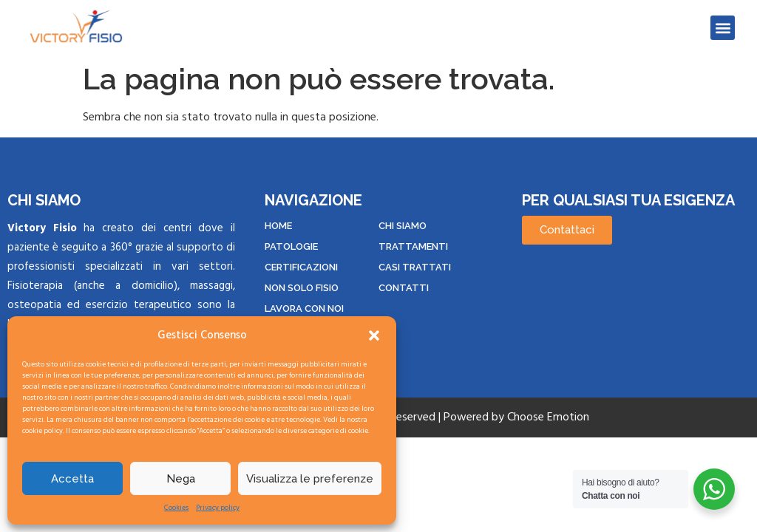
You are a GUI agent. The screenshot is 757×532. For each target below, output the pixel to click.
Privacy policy (218, 508)
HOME (278, 226)
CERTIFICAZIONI (301, 267)
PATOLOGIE (291, 246)
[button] (374, 335)
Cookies (176, 508)
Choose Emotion (548, 417)
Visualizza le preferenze (310, 479)
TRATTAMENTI (413, 246)
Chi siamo (403, 226)
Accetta (72, 479)
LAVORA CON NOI (304, 308)
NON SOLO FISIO (302, 288)
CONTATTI (404, 288)
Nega (181, 479)
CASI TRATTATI (415, 267)
